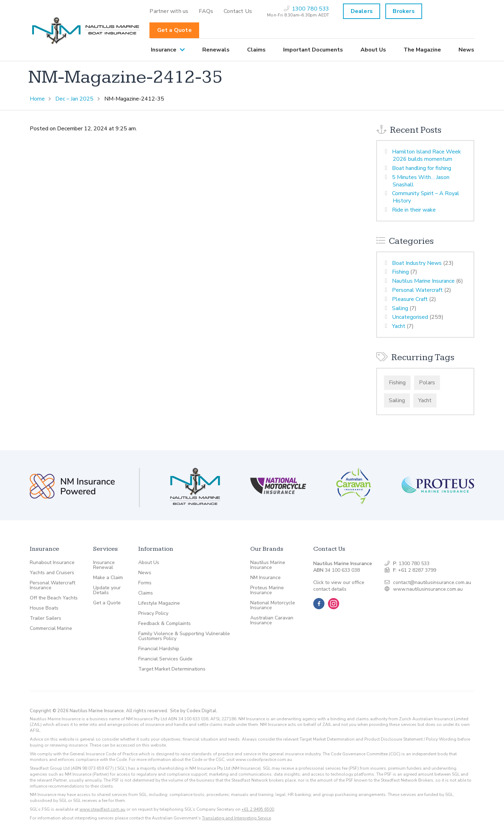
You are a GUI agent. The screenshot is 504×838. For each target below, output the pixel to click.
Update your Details (107, 590)
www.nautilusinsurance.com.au (428, 589)
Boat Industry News (417, 263)
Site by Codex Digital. (194, 711)
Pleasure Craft (410, 299)
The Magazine (422, 50)
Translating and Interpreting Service (236, 818)
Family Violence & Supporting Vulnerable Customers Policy (184, 636)
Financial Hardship (159, 649)
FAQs (206, 11)
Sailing (400, 308)
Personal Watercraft (417, 290)
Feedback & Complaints (164, 624)
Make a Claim (108, 578)
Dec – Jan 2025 (74, 99)
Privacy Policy (153, 613)
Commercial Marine (51, 628)
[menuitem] (169, 11)
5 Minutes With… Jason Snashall (421, 181)
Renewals (216, 50)
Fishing (400, 272)
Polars (427, 383)
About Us (373, 50)
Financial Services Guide (165, 659)
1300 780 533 (414, 564)
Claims (256, 50)
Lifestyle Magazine (159, 603)
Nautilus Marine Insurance (423, 281)
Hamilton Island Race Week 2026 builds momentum (426, 155)
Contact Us (238, 11)
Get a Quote (174, 30)
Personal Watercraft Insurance (52, 585)
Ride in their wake (414, 210)
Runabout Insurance (52, 563)
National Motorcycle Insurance (273, 605)
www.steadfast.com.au (102, 809)
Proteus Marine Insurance (267, 590)
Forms (145, 583)
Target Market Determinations (172, 669)
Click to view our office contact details (339, 586)
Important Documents (313, 50)
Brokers (404, 11)
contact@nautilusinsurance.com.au (432, 582)
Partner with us (169, 11)
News (466, 50)
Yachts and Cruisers (52, 573)
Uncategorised (410, 317)
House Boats (44, 608)
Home (37, 99)
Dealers (362, 11)
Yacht (399, 326)
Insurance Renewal (104, 565)
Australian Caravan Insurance (272, 620)
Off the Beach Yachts (54, 598)
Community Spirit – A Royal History (426, 197)
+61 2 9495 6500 (258, 809)
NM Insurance (265, 578)
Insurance (164, 50)
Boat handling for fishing (422, 168)
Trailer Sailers (45, 618)
